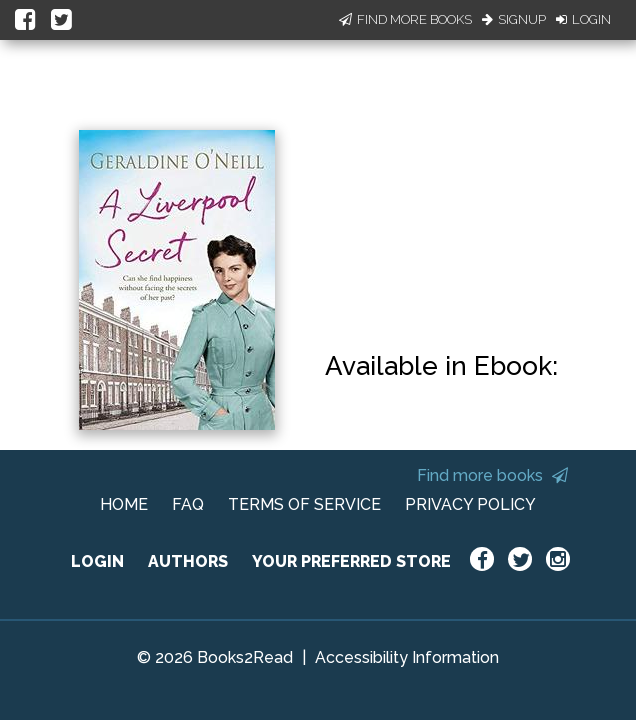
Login (583, 19)
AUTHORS (188, 561)
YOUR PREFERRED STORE (351, 561)
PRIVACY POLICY (470, 504)
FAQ (188, 504)
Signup (514, 19)
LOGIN (97, 561)
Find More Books (405, 19)
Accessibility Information (407, 657)
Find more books (492, 475)
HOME (124, 504)
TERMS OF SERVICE (304, 504)
